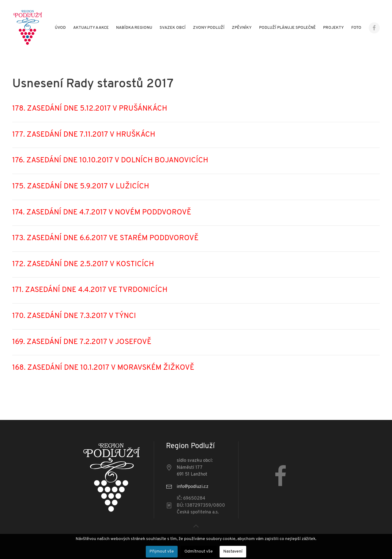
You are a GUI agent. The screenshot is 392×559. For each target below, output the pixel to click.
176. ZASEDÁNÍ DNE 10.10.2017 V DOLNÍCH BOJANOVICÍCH (110, 161)
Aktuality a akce (91, 28)
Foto (356, 28)
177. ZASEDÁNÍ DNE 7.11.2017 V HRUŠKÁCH (84, 135)
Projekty (334, 28)
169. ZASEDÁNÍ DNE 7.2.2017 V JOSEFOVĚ (82, 342)
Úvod (60, 28)
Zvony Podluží (209, 28)
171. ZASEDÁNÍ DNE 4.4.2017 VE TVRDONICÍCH (90, 290)
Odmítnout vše (199, 551)
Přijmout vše (162, 551)
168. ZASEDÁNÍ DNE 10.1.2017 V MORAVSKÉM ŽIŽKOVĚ (103, 368)
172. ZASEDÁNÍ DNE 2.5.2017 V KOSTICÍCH (83, 264)
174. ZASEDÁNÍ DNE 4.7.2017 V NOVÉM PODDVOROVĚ (102, 213)
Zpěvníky (242, 28)
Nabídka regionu (134, 28)
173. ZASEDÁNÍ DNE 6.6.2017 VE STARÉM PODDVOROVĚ (105, 238)
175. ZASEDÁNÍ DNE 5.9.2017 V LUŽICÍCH (81, 187)
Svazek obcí (173, 28)
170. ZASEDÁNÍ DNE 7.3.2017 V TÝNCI (74, 316)
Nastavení (233, 551)
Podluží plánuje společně (287, 28)
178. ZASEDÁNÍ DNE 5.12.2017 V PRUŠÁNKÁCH (90, 109)
